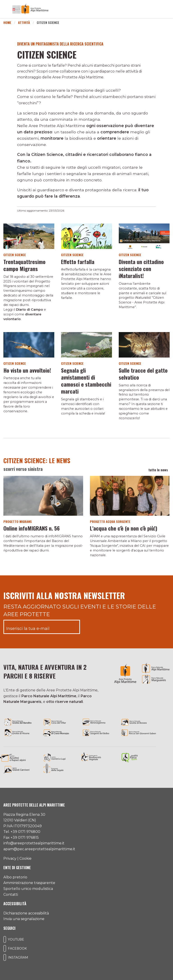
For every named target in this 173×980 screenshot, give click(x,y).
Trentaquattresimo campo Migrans (24, 265)
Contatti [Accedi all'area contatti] (11, 895)
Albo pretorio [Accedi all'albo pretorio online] (15, 877)
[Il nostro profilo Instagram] (5, 957)
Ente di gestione (17, 868)
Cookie (25, 858)
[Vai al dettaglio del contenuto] (29, 236)
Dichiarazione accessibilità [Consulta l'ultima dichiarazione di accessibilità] (26, 913)
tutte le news (159, 470)
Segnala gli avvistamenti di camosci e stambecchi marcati (86, 381)
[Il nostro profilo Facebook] (5, 948)
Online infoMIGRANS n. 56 (32, 528)
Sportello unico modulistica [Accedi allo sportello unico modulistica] (28, 889)
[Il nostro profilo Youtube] (5, 939)
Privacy (10, 858)
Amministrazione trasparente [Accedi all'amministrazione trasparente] (29, 883)
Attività (24, 22)
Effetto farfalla (78, 262)
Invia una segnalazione (24, 919)
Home (7, 22)
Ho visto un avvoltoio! (27, 370)
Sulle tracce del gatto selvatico (143, 374)
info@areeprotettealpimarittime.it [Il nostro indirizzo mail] (34, 843)
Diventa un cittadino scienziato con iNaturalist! (141, 269)
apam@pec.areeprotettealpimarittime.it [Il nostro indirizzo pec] (39, 849)
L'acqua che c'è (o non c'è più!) (124, 528)
